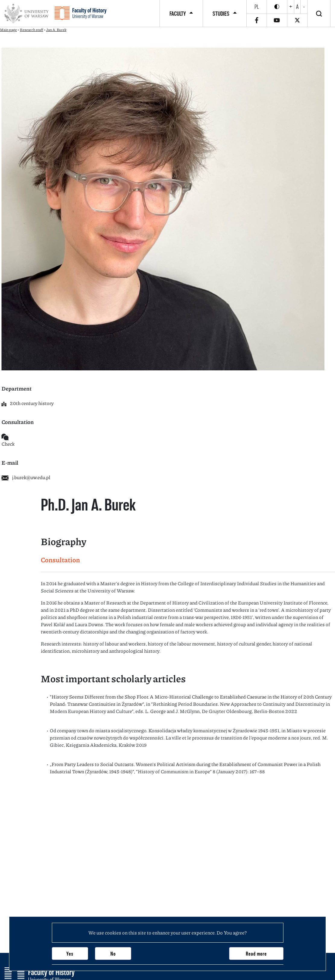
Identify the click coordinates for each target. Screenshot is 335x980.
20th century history (28, 403)
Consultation (60, 560)
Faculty (178, 14)
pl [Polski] (257, 7)
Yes (70, 954)
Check (8, 444)
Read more (256, 954)
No (113, 954)
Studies (221, 14)
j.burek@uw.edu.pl (26, 477)
